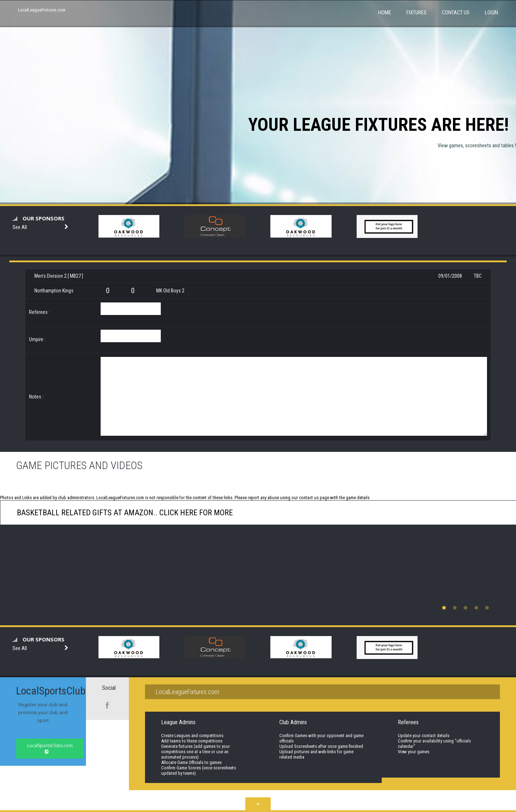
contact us (309, 498)
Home (385, 13)
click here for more (195, 513)
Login (491, 13)
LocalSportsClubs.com (50, 748)
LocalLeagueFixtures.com (42, 10)
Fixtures (416, 13)
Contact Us (456, 13)
